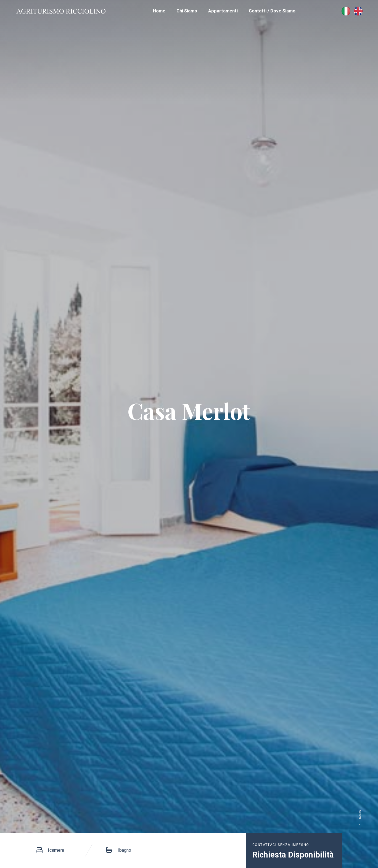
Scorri (360, 821)
